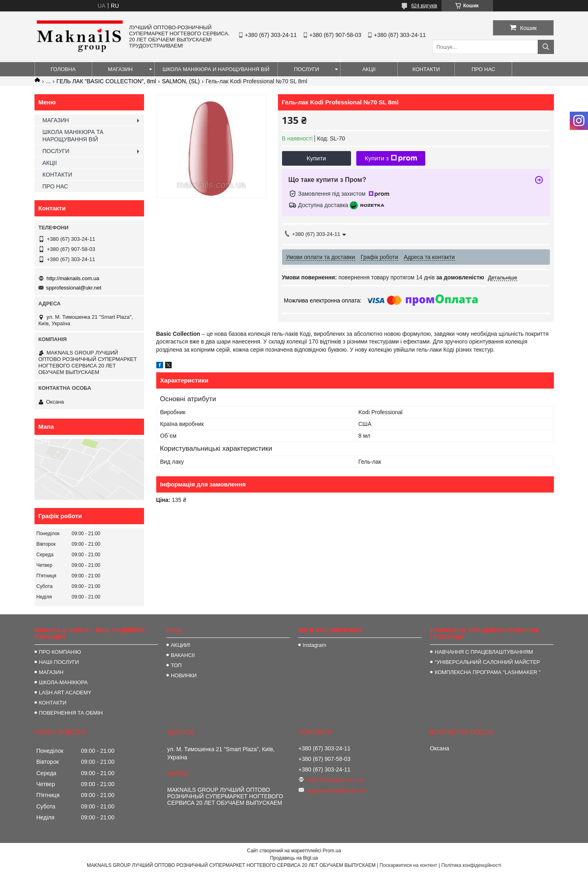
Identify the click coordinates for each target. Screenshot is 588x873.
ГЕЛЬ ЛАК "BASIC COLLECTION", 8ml (106, 81)
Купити (317, 158)
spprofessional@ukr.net (74, 288)
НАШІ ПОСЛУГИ (59, 662)
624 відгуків (424, 6)
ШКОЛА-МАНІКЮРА (64, 682)
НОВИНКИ (184, 675)
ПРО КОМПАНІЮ (60, 652)
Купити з (391, 158)
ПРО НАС (484, 69)
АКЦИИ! (181, 645)
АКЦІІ (369, 69)
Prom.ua (332, 851)
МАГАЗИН (120, 69)
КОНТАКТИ (426, 69)
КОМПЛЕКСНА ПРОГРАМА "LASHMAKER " (488, 672)
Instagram (314, 645)
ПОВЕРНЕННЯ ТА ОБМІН (71, 713)
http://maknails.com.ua (73, 278)
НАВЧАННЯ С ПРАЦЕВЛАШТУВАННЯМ (484, 652)
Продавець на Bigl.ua (294, 858)
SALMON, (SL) (181, 81)
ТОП (176, 665)
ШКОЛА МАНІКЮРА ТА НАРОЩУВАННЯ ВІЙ (73, 136)
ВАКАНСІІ (183, 655)
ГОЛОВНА (63, 69)
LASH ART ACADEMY (65, 693)
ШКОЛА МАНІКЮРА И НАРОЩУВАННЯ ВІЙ (216, 69)
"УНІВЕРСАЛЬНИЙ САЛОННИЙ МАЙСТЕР (487, 662)
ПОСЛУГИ (306, 69)
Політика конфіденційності (471, 865)
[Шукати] (546, 47)
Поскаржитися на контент (408, 865)
